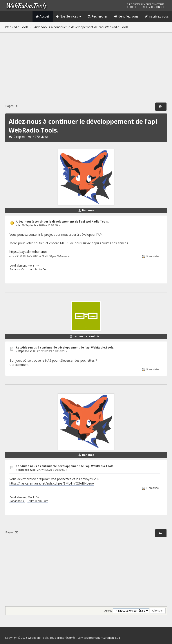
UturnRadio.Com (38, 269)
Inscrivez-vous (157, 16)
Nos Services (69, 16)
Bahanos (88, 210)
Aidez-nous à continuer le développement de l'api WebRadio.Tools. (62, 222)
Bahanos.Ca (17, 269)
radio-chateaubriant (88, 336)
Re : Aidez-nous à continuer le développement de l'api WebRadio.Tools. (65, 348)
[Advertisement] (86, 68)
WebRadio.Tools (25, 5)
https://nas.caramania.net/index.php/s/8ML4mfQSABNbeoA (52, 483)
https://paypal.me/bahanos (28, 252)
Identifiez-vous (126, 16)
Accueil (43, 16)
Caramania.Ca (111, 638)
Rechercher (98, 16)
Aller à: (108, 611)
